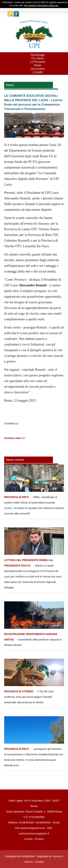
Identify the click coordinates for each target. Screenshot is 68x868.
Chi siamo (38, 58)
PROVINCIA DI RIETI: (17, 497)
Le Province (38, 62)
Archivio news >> (15, 438)
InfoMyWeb (28, 856)
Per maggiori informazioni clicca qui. (41, 5)
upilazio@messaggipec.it (34, 833)
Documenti (38, 69)
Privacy (39, 839)
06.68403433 (43, 823)
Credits (39, 862)
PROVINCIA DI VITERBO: (19, 691)
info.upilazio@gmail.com (30, 828)
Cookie (28, 839)
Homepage (38, 55)
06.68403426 (27, 823)
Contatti (38, 72)
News (38, 65)
